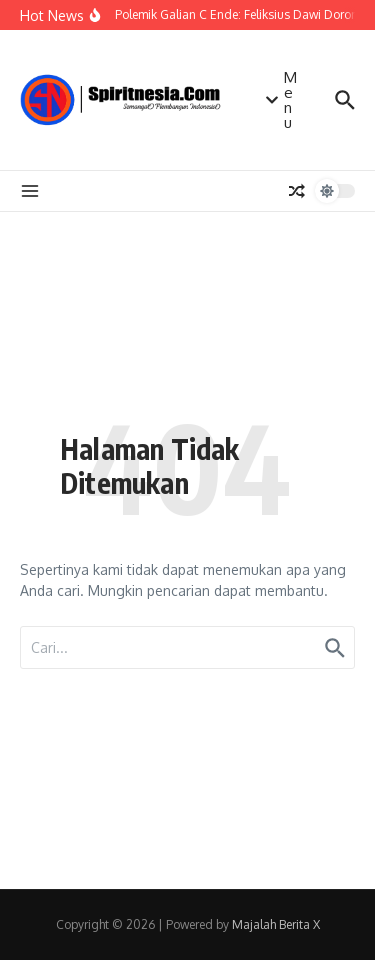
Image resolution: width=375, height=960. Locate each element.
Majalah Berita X (276, 924)
